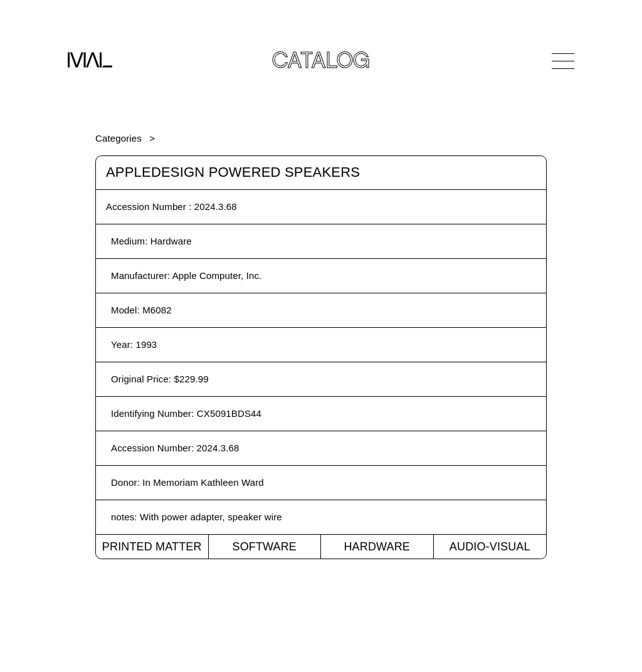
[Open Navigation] (563, 61)
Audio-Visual (490, 547)
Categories (118, 138)
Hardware (377, 547)
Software (264, 547)
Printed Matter (152, 547)
